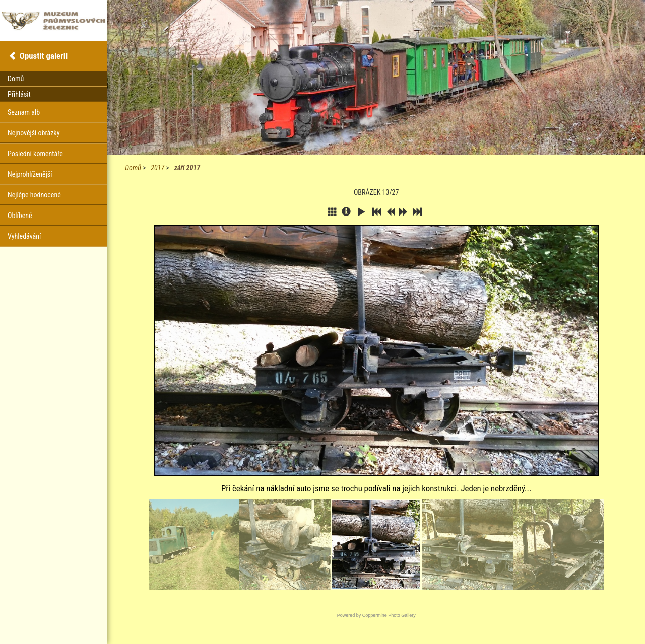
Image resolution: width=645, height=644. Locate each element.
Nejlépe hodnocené (34, 195)
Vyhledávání (24, 236)
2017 (157, 168)
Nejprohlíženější (30, 174)
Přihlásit (19, 94)
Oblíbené (20, 216)
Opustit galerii (44, 56)
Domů (133, 168)
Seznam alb (24, 112)
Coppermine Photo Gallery (389, 615)
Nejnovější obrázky (34, 133)
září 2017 (187, 168)
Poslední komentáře (35, 154)
